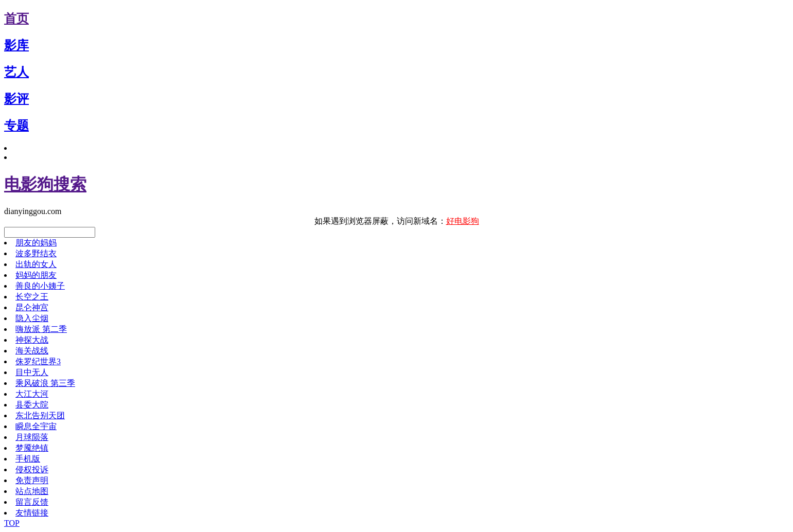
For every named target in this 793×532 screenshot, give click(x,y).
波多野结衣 (36, 253)
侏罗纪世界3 (38, 361)
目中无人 (32, 372)
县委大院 (32, 405)
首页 (16, 19)
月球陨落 (32, 437)
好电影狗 (463, 221)
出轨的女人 (36, 264)
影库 (16, 45)
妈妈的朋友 (36, 275)
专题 (16, 126)
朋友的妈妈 (36, 243)
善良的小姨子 (40, 286)
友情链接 (32, 513)
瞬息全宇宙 (36, 426)
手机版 (28, 459)
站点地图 (32, 491)
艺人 (16, 72)
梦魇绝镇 (32, 448)
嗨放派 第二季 (41, 329)
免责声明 (32, 480)
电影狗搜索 (45, 184)
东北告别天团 (40, 415)
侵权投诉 (32, 469)
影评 (16, 99)
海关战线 (32, 351)
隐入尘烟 (32, 318)
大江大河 (32, 394)
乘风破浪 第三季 (45, 383)
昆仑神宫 (32, 307)
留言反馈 (32, 502)
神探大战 (32, 340)
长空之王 (32, 297)
